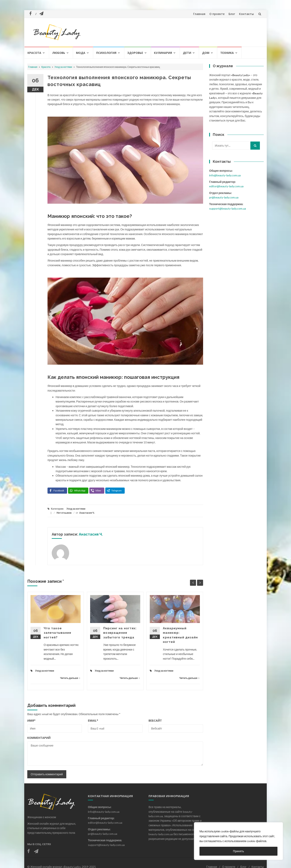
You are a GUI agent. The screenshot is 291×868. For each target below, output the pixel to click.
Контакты (246, 14)
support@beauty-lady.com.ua (228, 208)
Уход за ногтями (63, 67)
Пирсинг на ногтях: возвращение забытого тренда (120, 633)
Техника (227, 53)
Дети (187, 53)
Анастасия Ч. (87, 513)
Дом (206, 53)
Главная (199, 14)
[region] (238, 841)
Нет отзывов (64, 513)
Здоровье (135, 53)
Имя (31, 720)
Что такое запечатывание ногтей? (57, 633)
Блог (232, 14)
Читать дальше (70, 678)
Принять (239, 851)
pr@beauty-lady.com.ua (224, 197)
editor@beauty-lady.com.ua (226, 186)
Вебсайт (155, 720)
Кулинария (163, 53)
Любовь (59, 53)
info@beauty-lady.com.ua (225, 175)
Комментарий (39, 738)
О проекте (217, 14)
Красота (34, 53)
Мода (81, 53)
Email (93, 720)
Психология (106, 53)
